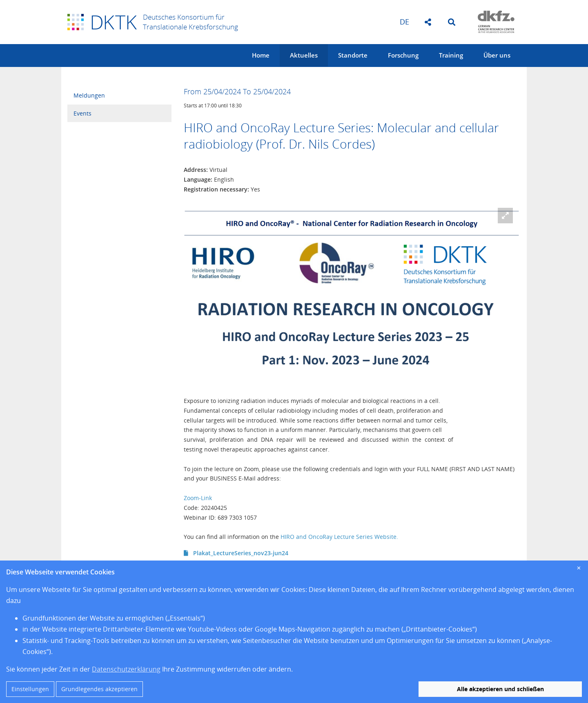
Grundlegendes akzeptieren (99, 689)
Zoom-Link (198, 498)
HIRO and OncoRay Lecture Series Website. (339, 537)
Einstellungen (30, 689)
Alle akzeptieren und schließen (500, 689)
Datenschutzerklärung (126, 669)
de (404, 22)
